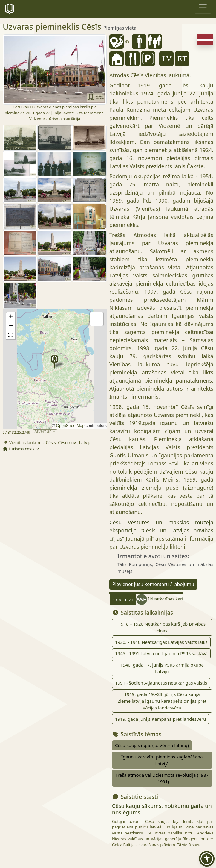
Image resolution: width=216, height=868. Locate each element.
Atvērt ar (43, 432)
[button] (55, 362)
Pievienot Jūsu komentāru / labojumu (153, 584)
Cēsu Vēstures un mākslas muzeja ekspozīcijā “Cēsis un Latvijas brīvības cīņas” (161, 530)
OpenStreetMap (70, 425)
